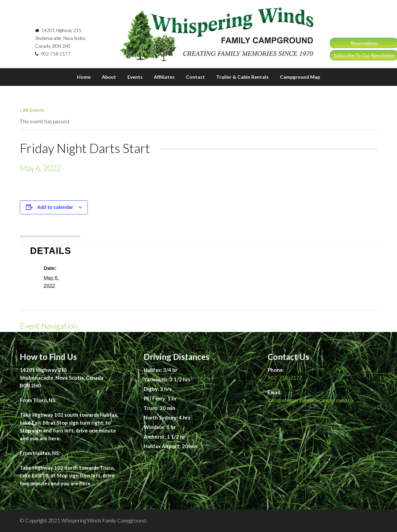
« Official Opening (48, 342)
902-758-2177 (285, 378)
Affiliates (164, 77)
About (109, 77)
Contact (195, 77)
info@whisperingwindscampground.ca (310, 400)
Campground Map (300, 77)
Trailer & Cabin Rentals (242, 77)
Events (135, 77)
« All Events (32, 110)
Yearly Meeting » (351, 342)
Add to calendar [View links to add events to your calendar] (55, 207)
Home (84, 77)
